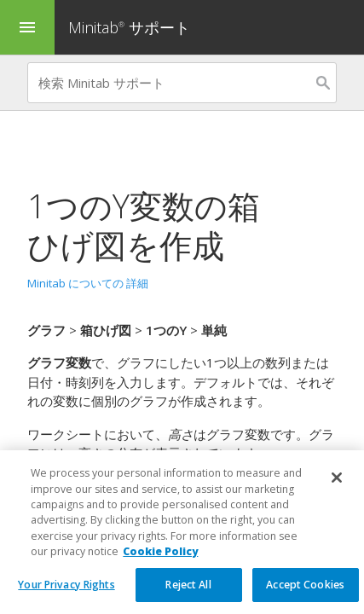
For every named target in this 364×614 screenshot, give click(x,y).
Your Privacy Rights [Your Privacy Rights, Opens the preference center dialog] (66, 596)
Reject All (188, 596)
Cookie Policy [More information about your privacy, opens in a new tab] (160, 562)
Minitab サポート (129, 27)
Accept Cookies (305, 596)
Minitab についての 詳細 (88, 283)
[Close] (337, 489)
